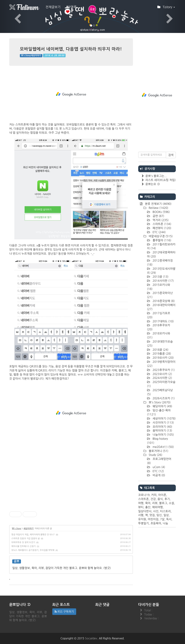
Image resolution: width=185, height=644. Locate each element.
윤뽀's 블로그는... (156, 176)
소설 (171, 503)
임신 (159, 515)
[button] (14, 16)
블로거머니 (158, 451)
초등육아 (156, 523)
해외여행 (157, 507)
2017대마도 (163, 321)
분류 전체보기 (158, 204)
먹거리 (160, 220)
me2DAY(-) (163, 447)
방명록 (72, 7)
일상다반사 (145, 511)
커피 (154, 495)
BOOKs (161, 212)
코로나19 (144, 495)
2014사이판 (163, 281)
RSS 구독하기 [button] (64, 612)
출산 (148, 507)
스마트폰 (162, 224)
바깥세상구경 (160, 236)
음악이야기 (162, 431)
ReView (158, 208)
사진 (156, 511)
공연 (158, 216)
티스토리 (165, 511)
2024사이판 (162, 378)
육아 (148, 503)
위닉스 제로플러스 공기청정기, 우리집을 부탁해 (33, 550)
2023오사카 (162, 374)
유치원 (142, 519)
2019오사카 (163, 358)
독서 (169, 519)
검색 (171, 155)
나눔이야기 (163, 435)
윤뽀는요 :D (153, 184)
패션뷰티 (162, 228)
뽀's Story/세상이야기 (31, 55)
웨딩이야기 (162, 406)
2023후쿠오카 (163, 370)
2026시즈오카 (163, 398)
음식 (160, 499)
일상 (166, 515)
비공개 (159, 475)
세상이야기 (28, 529)
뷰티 (141, 507)
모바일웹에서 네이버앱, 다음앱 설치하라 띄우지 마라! (71, 49)
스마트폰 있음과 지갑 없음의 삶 (26, 538)
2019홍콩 (162, 354)
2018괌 (160, 350)
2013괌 (160, 277)
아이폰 (162, 495)
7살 (162, 519)
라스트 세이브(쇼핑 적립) (161, 180)
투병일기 (144, 523)
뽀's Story (17, 529)
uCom (159, 467)
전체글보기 (53, 7)
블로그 (163, 503)
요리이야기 (162, 427)
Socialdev (91, 638)
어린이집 (153, 519)
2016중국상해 (163, 301)
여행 (141, 503)
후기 (167, 499)
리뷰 (155, 503)
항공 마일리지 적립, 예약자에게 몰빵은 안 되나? (33, 535)
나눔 (166, 523)
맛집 (152, 515)
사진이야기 (163, 423)
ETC (159, 232)
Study (155, 455)
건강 (153, 499)
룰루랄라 (162, 240)
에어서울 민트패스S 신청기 (23, 546)
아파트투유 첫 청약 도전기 (23, 542)
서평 (141, 515)
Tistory (166, 8)
